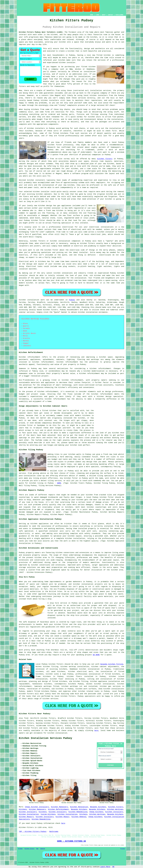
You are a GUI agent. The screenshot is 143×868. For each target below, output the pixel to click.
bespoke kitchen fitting (112, 664)
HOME (92, 15)
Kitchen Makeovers (60, 807)
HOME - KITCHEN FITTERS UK (71, 841)
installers (40, 180)
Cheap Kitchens (96, 812)
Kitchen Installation (29, 814)
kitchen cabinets (44, 194)
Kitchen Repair (63, 817)
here (96, 731)
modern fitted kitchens (38, 691)
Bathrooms (54, 832)
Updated (43, 849)
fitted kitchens (61, 133)
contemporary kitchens (65, 684)
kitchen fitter (55, 145)
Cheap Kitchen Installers (37, 807)
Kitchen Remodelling (78, 812)
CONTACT (111, 15)
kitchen (71, 185)
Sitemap (20, 849)
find (26, 718)
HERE (59, 483)
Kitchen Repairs (26, 817)
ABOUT (104, 15)
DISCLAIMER (119, 15)
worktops (95, 360)
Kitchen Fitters (116, 807)
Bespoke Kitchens (98, 807)
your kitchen (60, 42)
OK (113, 867)
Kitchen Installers (28, 812)
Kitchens (23, 809)
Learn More (105, 867)
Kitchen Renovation (79, 807)
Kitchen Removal (79, 817)
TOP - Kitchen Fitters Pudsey (33, 832)
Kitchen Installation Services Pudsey (45, 738)
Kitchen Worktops (115, 809)
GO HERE (96, 655)
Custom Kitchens (48, 814)
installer (45, 192)
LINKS (97, 15)
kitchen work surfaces (86, 689)
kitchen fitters (105, 159)
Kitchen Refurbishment (58, 809)
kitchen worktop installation (75, 667)
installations (107, 227)
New (37, 849)
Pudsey (72, 300)
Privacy (123, 849)
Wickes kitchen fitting (47, 667)
